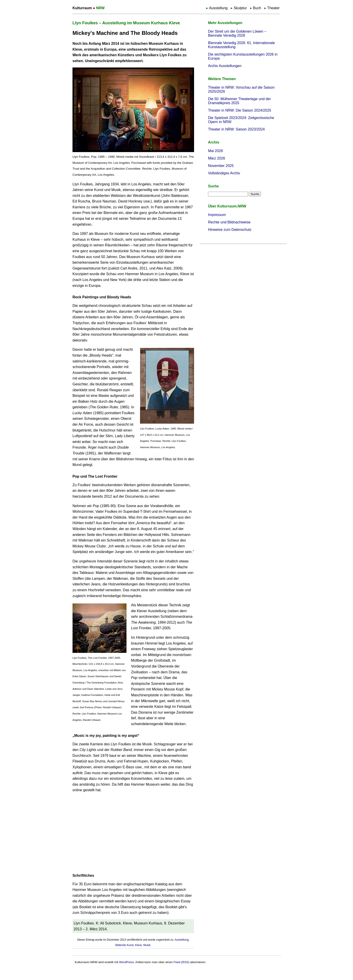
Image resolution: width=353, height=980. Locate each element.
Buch (257, 8)
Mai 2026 (215, 151)
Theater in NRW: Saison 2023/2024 (236, 129)
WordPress (127, 962)
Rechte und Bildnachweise (229, 222)
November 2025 (221, 166)
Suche (213, 186)
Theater (273, 8)
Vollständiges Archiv (224, 173)
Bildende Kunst (125, 945)
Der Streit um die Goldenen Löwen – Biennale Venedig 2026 (237, 33)
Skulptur (240, 8)
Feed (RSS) (181, 962)
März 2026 (217, 158)
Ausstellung (218, 8)
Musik (147, 945)
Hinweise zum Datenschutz (230, 230)
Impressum (217, 215)
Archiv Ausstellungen (225, 66)
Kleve (138, 945)
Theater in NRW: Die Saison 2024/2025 (240, 110)
